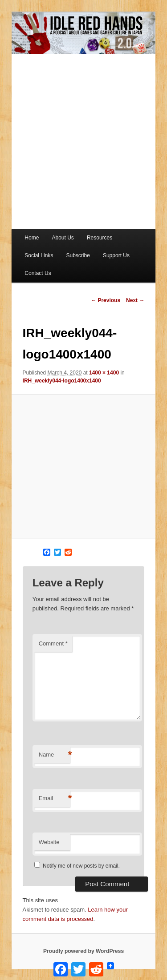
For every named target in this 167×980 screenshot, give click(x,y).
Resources (100, 238)
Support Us (116, 255)
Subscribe (78, 255)
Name (54, 755)
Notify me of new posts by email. (81, 866)
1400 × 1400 (104, 373)
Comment (53, 643)
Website (49, 842)
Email (54, 799)
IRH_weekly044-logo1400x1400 (62, 381)
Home (32, 238)
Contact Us (38, 273)
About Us (63, 238)
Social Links (39, 255)
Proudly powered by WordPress (83, 951)
